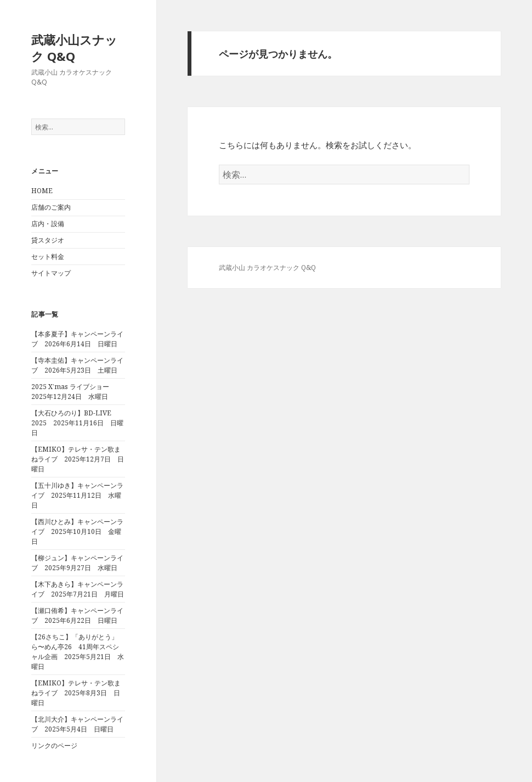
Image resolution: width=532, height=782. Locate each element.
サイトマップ (51, 273)
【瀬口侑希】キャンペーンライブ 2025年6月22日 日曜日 (77, 615)
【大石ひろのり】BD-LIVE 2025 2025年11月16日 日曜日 (77, 423)
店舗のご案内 (51, 207)
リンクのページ (54, 746)
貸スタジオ (48, 240)
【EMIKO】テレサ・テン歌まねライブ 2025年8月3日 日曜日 (76, 693)
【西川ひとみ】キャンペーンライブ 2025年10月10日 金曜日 (77, 531)
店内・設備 (48, 224)
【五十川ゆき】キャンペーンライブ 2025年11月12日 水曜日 (77, 495)
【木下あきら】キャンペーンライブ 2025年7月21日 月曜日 (78, 589)
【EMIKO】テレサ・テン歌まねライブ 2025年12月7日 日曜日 (78, 459)
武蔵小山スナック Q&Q (74, 48)
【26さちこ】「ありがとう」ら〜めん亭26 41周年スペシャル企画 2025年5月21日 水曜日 (78, 652)
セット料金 (48, 257)
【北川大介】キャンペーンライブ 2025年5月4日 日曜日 (77, 724)
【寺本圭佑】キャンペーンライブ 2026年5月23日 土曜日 (77, 365)
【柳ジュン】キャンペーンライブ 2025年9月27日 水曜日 (77, 563)
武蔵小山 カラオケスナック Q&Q (267, 268)
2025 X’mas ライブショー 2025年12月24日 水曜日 (73, 392)
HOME (42, 191)
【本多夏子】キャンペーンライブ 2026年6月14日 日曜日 (77, 339)
